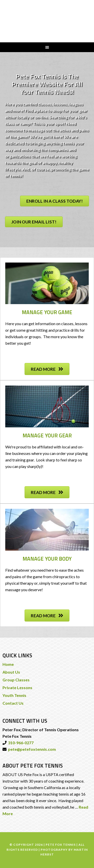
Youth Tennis (14, 695)
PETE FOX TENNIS (47, 21)
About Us (11, 672)
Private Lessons (17, 688)
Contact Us (13, 703)
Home (8, 664)
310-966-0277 (20, 743)
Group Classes (16, 680)
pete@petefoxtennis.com (31, 749)
